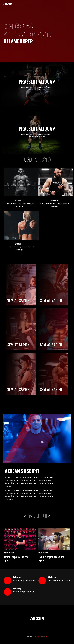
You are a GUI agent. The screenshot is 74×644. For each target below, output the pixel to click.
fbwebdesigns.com (41, 636)
